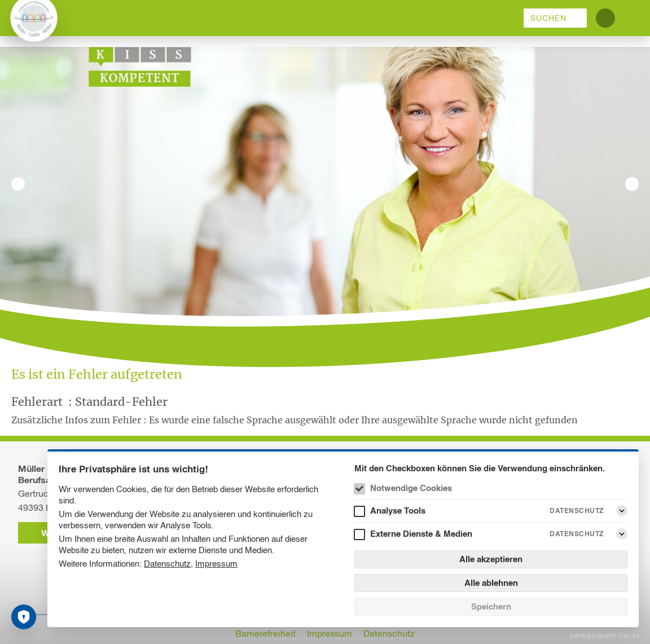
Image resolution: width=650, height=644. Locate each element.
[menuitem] (555, 18)
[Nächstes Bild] (632, 184)
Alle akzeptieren (491, 559)
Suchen (548, 18)
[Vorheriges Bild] (18, 184)
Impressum (216, 564)
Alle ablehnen (491, 583)
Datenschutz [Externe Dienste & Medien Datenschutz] (577, 534)
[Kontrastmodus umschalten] (605, 18)
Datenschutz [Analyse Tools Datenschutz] (577, 511)
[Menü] (632, 18)
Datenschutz (167, 564)
